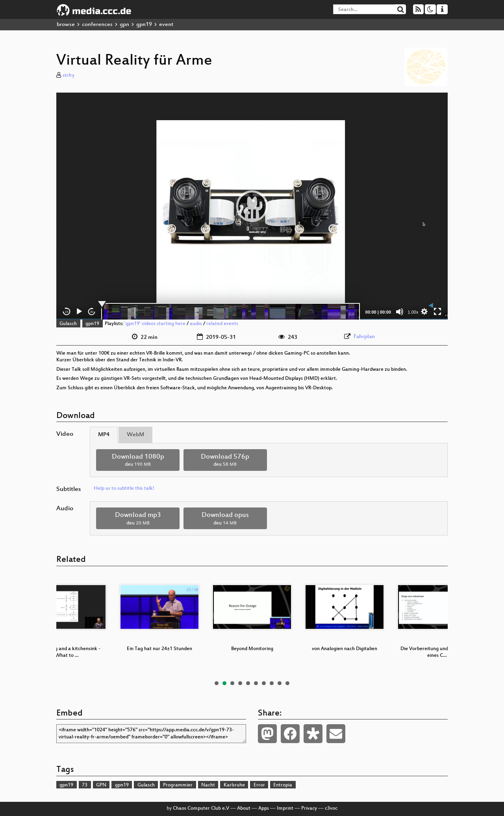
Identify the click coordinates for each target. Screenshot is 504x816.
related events (222, 324)
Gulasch (68, 324)
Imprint (285, 809)
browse (66, 25)
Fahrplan (364, 337)
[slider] (231, 312)
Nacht (208, 785)
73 (85, 785)
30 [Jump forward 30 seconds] (92, 312)
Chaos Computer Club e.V (201, 809)
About (244, 809)
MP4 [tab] (104, 435)
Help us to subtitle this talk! (124, 489)
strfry (69, 76)
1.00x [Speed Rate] (413, 312)
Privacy (309, 809)
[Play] (79, 312)
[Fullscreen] (437, 312)
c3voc (331, 809)
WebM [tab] (135, 435)
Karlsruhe (234, 785)
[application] (252, 206)
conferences (97, 25)
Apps (264, 809)
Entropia (283, 785)
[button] (252, 206)
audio (196, 324)
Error (259, 785)
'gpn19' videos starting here (155, 324)
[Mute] (400, 312)
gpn (124, 25)
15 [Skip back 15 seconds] (67, 312)
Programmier (178, 785)
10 (287, 683)
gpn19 (144, 25)
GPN (101, 785)
